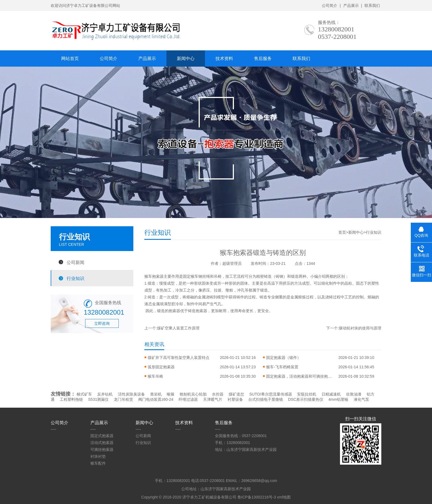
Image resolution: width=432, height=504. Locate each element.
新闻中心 (186, 58)
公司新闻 (75, 262)
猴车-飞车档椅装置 (282, 367)
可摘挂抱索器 (102, 449)
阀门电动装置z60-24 (156, 399)
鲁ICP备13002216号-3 (257, 497)
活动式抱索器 (102, 443)
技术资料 (224, 58)
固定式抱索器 (102, 436)
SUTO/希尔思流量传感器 (271, 394)
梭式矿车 (84, 394)
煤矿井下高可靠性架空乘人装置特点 (179, 358)
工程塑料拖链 (71, 399)
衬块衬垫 (98, 456)
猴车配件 (98, 463)
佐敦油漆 (354, 394)
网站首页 (70, 58)
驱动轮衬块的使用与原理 (360, 328)
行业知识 (75, 278)
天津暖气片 (213, 399)
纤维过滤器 (188, 399)
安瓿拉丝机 (307, 394)
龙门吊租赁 (123, 399)
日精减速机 (331, 394)
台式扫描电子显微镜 (266, 399)
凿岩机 (156, 394)
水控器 (218, 394)
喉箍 (171, 394)
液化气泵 (361, 399)
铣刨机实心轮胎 (193, 394)
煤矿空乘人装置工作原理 (178, 328)
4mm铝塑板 (338, 399)
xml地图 (284, 497)
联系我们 (372, 6)
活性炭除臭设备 (131, 394)
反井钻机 (105, 394)
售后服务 (263, 58)
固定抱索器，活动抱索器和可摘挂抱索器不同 (299, 376)
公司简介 (330, 6)
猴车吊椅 (155, 376)
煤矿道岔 (236, 394)
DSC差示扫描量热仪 (306, 399)
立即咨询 (102, 323)
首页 (342, 232)
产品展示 (351, 6)
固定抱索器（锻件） (283, 358)
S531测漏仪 (98, 399)
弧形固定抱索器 (161, 367)
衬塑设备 (235, 399)
